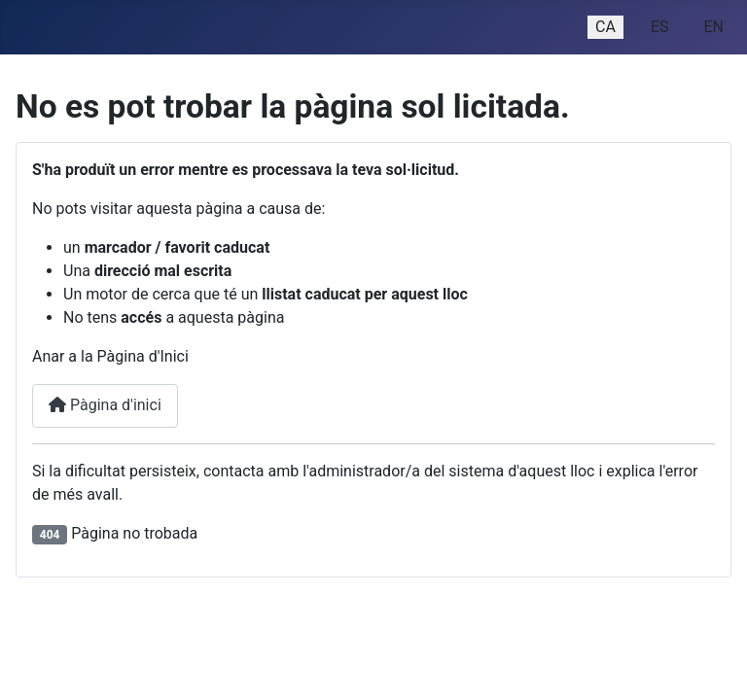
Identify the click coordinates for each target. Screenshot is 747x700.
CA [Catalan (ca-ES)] (605, 27)
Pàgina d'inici (105, 405)
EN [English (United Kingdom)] (713, 27)
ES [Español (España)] (660, 27)
